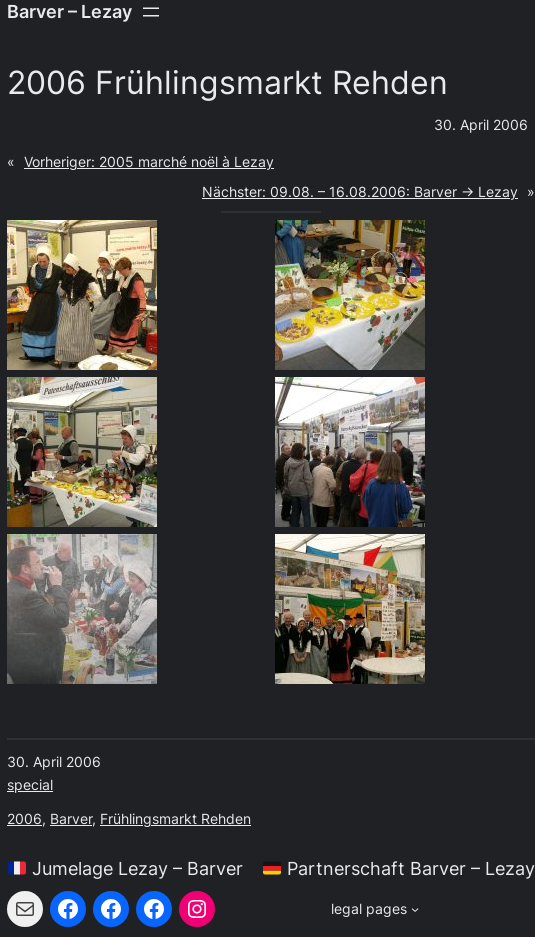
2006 (24, 819)
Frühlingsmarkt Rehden (175, 819)
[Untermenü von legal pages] (375, 909)
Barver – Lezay (69, 11)
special (30, 785)
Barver (71, 819)
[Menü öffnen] (151, 12)
